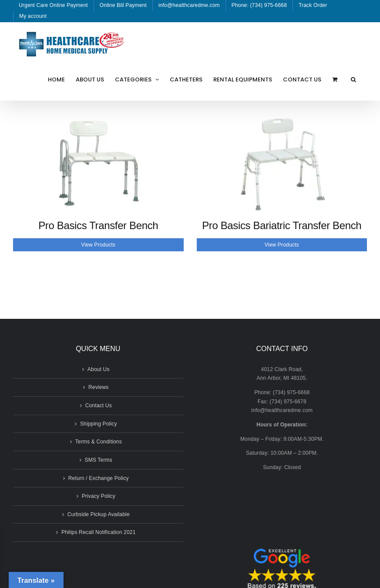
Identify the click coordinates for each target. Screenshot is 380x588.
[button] (353, 79)
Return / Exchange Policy (99, 478)
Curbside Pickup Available (99, 514)
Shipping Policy (99, 424)
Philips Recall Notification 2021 (99, 532)
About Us (99, 369)
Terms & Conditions (99, 442)
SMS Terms (99, 460)
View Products (98, 245)
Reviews (99, 387)
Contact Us (99, 406)
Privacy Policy (99, 496)
